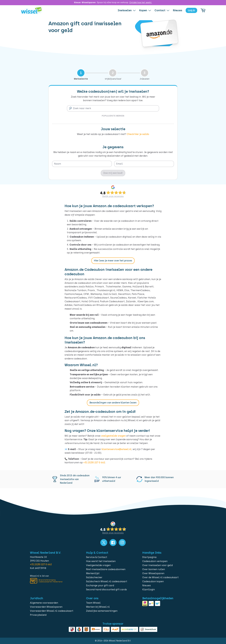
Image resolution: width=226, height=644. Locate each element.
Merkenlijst (93, 573)
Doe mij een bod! (113, 173)
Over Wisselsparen (153, 573)
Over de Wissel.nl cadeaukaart (160, 577)
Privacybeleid (38, 615)
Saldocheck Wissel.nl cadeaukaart (107, 581)
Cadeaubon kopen (153, 581)
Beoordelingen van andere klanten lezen (113, 403)
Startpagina (149, 557)
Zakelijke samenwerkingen (102, 611)
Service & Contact (97, 557)
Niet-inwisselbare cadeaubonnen (106, 569)
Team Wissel (93, 603)
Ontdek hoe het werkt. (141, 3)
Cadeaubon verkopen (155, 561)
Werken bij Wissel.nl (98, 607)
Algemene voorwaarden (44, 603)
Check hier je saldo (138, 134)
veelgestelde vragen (113, 436)
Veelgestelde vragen (98, 565)
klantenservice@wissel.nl (117, 449)
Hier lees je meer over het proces (113, 261)
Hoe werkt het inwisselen (101, 561)
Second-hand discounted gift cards (106, 590)
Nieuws (147, 585)
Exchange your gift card (100, 585)
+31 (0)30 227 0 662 (94, 463)
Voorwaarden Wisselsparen (46, 607)
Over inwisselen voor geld (157, 565)
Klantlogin (149, 590)
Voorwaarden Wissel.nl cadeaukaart (52, 611)
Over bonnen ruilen (154, 569)
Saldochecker (94, 577)
